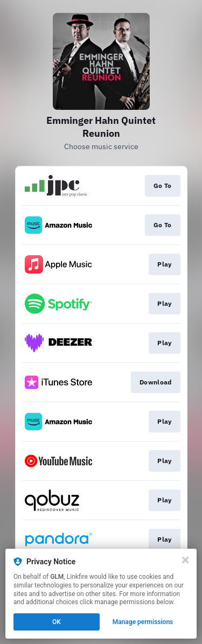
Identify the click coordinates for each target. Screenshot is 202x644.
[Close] (185, 560)
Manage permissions (143, 622)
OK (57, 622)
